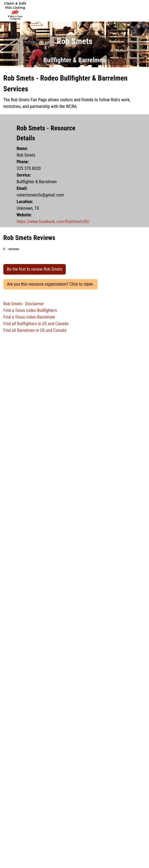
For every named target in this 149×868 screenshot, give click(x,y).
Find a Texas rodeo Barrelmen (29, 317)
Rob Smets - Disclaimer (23, 304)
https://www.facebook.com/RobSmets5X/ (53, 222)
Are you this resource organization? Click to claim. (50, 284)
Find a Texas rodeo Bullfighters (30, 310)
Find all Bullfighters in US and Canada (36, 324)
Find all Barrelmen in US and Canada (35, 330)
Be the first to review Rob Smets (35, 269)
